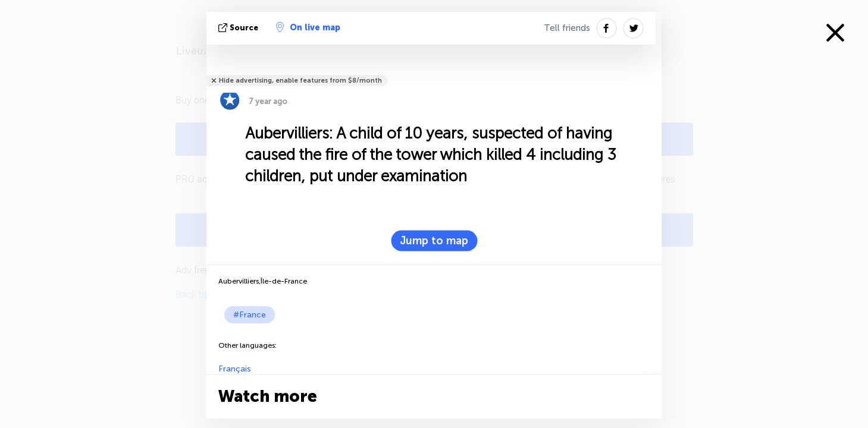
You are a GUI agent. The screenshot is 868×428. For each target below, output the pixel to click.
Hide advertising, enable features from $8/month (300, 81)
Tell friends (567, 28)
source (239, 28)
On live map (308, 27)
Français (235, 369)
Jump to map (434, 241)
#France (250, 315)
